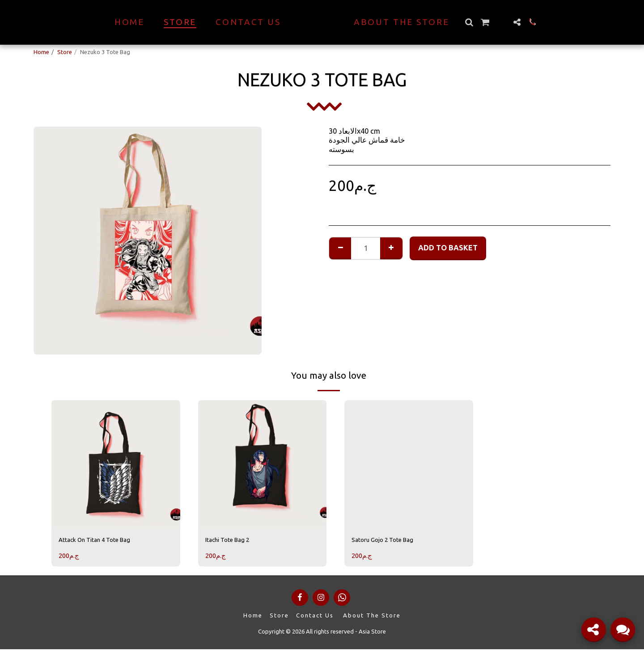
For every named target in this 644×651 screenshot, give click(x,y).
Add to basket (448, 248)
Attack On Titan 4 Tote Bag (104, 541)
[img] (116, 465)
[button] (485, 22)
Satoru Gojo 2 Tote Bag (390, 541)
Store (65, 52)
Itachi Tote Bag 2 (233, 541)
